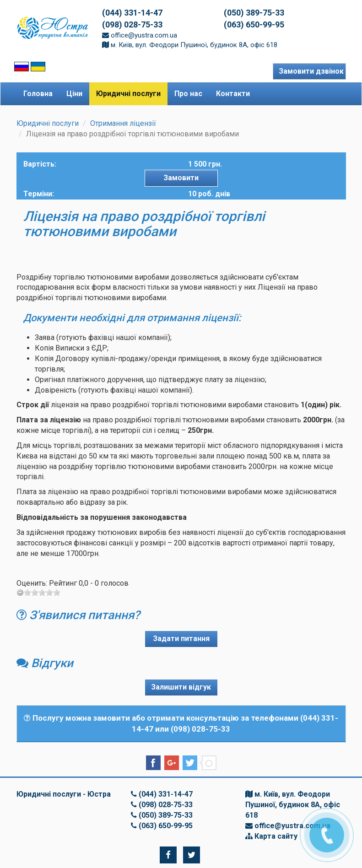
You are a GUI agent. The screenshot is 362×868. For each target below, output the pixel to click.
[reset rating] (20, 593)
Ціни (74, 94)
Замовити (181, 178)
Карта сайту (276, 836)
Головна (38, 94)
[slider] (42, 593)
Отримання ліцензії (123, 123)
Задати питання (181, 639)
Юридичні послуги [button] (128, 94)
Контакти (233, 94)
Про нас (188, 94)
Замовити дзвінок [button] (311, 71)
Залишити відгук (181, 687)
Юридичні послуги (48, 123)
